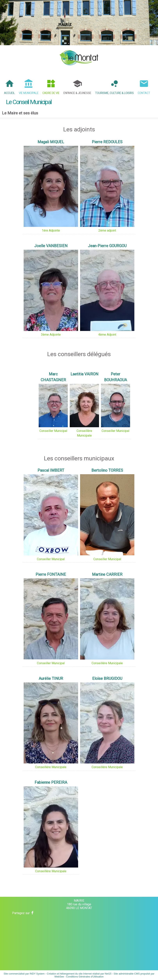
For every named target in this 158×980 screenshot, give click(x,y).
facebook (32, 913)
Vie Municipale (29, 93)
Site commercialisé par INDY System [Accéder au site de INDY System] (24, 974)
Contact (144, 93)
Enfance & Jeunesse (77, 93)
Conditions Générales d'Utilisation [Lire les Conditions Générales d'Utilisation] (85, 977)
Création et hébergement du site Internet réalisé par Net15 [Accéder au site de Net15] (79, 974)
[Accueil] (79, 58)
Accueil (9, 93)
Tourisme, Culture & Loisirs (114, 93)
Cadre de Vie (51, 93)
